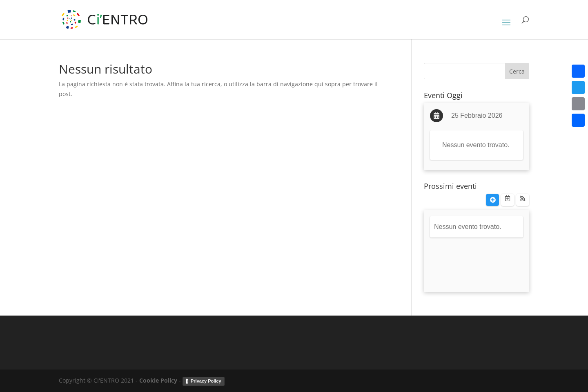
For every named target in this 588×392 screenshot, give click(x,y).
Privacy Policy (206, 381)
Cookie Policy (158, 380)
